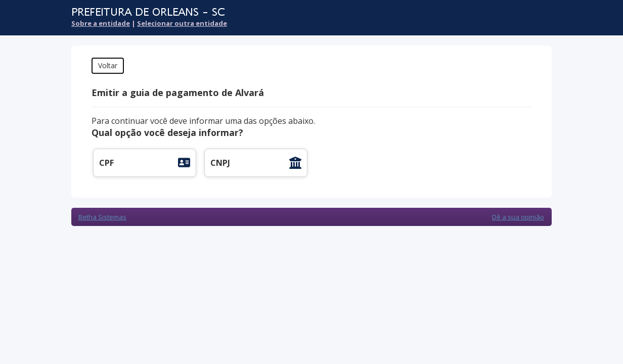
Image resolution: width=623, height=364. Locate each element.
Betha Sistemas (102, 217)
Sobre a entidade (101, 23)
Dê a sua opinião (518, 217)
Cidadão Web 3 (525, 19)
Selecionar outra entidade (182, 23)
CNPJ (220, 163)
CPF (106, 163)
